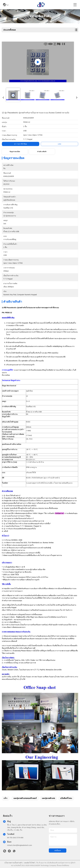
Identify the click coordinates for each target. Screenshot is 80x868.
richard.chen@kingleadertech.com (20, 845)
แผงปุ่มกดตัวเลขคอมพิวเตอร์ (25, 798)
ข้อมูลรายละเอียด (15, 152)
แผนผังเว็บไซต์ (29, 863)
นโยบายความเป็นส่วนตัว (13, 863)
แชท (59, 144)
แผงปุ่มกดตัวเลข (48, 798)
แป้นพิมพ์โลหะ (66, 798)
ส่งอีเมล (58, 850)
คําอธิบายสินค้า (42, 152)
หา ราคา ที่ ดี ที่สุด (21, 144)
